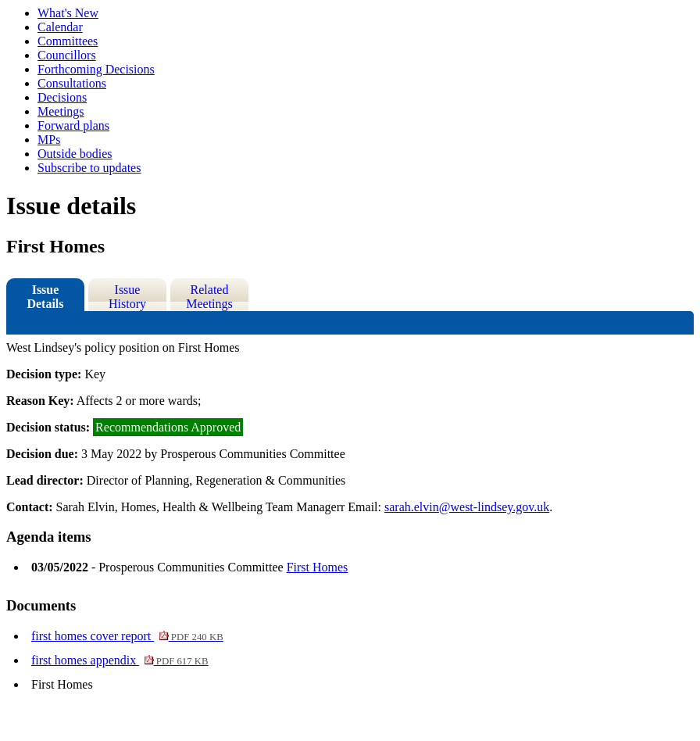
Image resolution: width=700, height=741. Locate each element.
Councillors (67, 55)
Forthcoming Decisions (96, 69)
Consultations (72, 83)
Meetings (61, 111)
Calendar (60, 27)
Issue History (127, 297)
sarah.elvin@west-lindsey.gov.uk (467, 507)
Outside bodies (75, 154)
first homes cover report (127, 636)
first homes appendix (120, 660)
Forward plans (73, 125)
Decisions (62, 97)
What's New (68, 13)
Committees (68, 41)
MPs (49, 140)
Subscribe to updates (89, 168)
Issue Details (45, 297)
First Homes (318, 567)
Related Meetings (209, 297)
